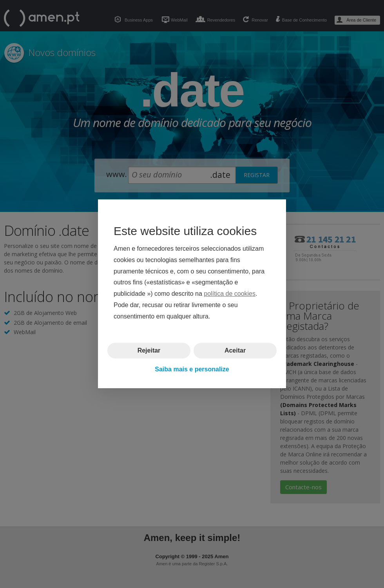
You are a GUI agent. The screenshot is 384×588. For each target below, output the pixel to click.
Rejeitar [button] (149, 350)
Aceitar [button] (235, 350)
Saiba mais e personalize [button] (192, 369)
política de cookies (230, 294)
